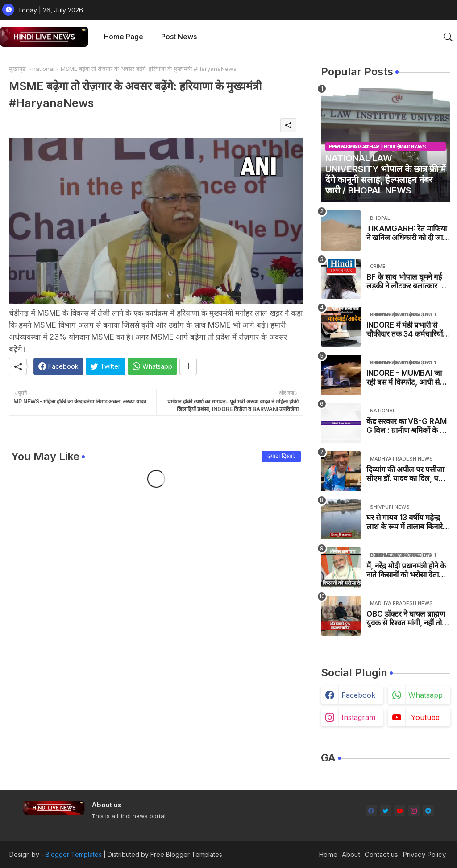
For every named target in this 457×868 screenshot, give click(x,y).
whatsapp (426, 695)
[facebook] (371, 811)
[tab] (124, 37)
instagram (358, 717)
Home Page (124, 37)
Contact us (381, 854)
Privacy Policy (424, 854)
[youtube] (400, 811)
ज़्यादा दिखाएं (281, 456)
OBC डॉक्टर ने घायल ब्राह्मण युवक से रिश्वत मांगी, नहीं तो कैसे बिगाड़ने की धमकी (406, 619)
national (43, 69)
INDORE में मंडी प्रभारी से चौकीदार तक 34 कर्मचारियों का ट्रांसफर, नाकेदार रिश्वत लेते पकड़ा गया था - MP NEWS (408, 330)
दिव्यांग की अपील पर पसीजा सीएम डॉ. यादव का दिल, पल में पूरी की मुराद (408, 474)
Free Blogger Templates (186, 854)
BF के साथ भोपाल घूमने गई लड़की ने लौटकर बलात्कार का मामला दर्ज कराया (407, 282)
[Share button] (188, 366)
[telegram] (428, 811)
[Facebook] (58, 366)
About (351, 854)
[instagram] (414, 811)
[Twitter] (106, 366)
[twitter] (385, 811)
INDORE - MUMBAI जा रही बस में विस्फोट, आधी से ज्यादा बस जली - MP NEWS (404, 378)
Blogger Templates (74, 854)
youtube (425, 717)
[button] (448, 37)
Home (328, 854)
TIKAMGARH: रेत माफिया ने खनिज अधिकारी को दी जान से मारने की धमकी (407, 233)
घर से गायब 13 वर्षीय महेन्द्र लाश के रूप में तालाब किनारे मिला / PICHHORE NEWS (407, 522)
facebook (358, 695)
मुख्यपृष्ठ (17, 69)
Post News (179, 37)
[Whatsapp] (152, 366)
